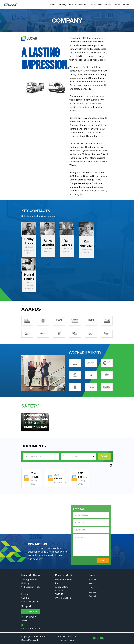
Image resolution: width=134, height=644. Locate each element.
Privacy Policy (67, 640)
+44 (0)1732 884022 (29, 619)
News (94, 5)
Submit (104, 456)
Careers (116, 5)
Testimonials (83, 5)
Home (52, 5)
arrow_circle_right (111, 405)
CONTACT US (31, 612)
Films (100, 5)
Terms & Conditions (66, 636)
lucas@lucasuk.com (31, 627)
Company (61, 5)
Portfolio (72, 5)
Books (108, 5)
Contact (125, 5)
